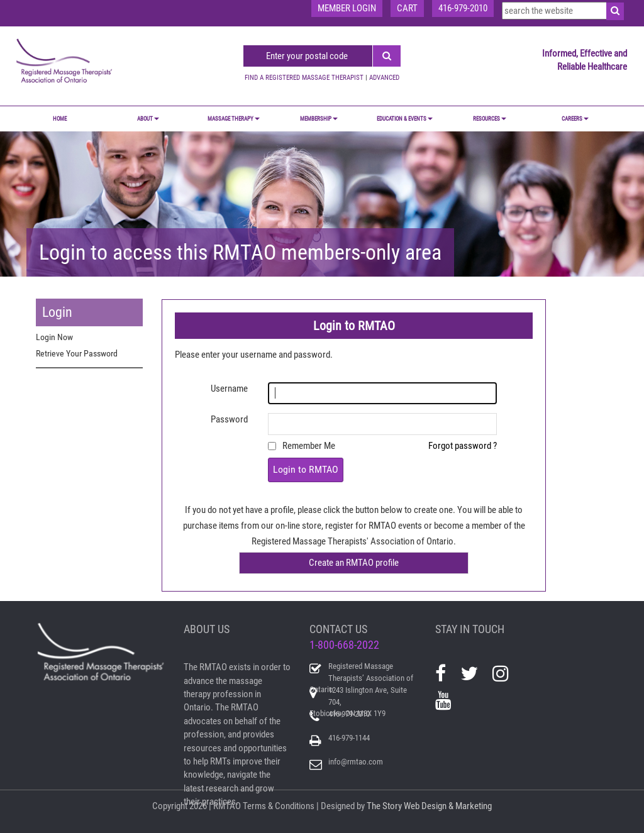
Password (229, 419)
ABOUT (148, 119)
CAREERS (575, 119)
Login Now (54, 337)
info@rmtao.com (356, 762)
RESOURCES (490, 119)
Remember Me (309, 446)
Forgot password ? (463, 446)
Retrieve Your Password (77, 353)
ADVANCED (384, 78)
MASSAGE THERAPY (234, 119)
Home (60, 119)
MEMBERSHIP (319, 119)
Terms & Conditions (279, 806)
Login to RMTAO (306, 469)
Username (229, 389)
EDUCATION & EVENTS (405, 119)
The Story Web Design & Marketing (429, 806)
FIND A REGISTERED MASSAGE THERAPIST (304, 78)
